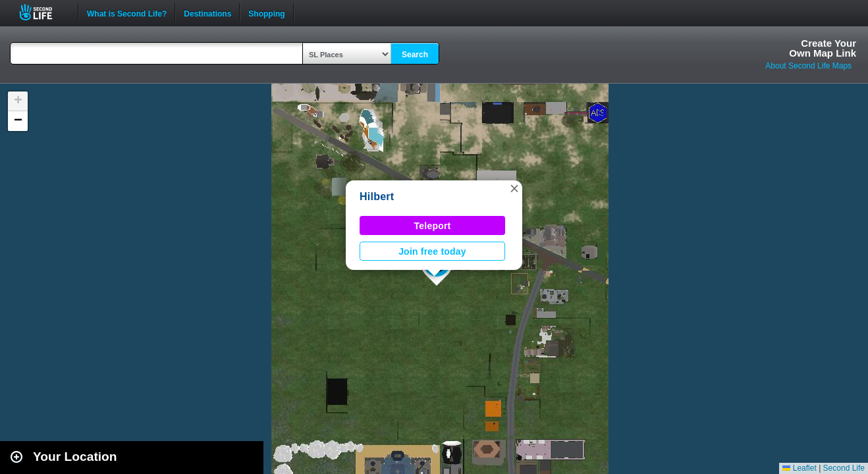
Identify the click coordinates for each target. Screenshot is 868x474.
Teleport (433, 226)
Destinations (207, 13)
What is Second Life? (127, 13)
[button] (514, 188)
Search (415, 55)
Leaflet (799, 468)
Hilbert (377, 197)
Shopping (266, 13)
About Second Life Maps (808, 66)
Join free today (432, 251)
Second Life (43, 12)
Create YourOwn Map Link (823, 48)
